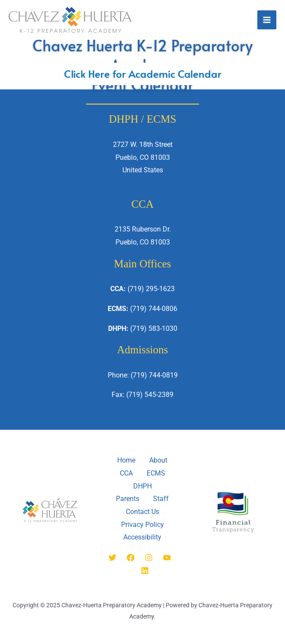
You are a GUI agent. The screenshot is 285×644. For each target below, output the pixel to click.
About (158, 460)
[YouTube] (167, 558)
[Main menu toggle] (267, 20)
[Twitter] (112, 558)
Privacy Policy (142, 525)
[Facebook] (131, 558)
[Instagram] (149, 558)
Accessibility (142, 538)
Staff (161, 499)
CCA (126, 473)
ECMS (156, 473)
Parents (128, 499)
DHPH (142, 486)
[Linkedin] (145, 571)
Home (126, 460)
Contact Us (142, 512)
